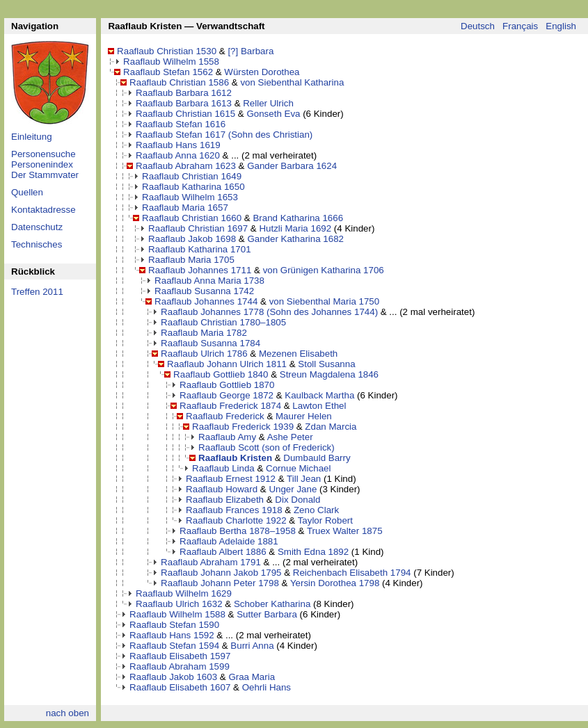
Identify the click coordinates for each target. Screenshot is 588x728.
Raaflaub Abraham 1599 (180, 666)
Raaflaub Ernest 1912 (231, 479)
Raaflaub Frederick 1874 (230, 406)
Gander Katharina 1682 (295, 239)
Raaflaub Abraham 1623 (186, 166)
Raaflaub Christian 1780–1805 (223, 322)
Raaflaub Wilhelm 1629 (184, 593)
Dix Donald (297, 500)
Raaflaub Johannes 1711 (200, 270)
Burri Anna (252, 646)
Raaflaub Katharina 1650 (193, 187)
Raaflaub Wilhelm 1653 (190, 197)
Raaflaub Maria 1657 (185, 208)
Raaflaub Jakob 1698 (192, 239)
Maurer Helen (304, 416)
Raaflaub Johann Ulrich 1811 (227, 364)
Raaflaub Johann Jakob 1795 (221, 573)
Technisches (37, 244)
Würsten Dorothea (262, 72)
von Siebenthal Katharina (292, 82)
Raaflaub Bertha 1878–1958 (238, 531)
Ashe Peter (290, 437)
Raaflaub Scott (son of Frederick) (267, 447)
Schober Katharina (272, 604)
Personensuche (43, 154)
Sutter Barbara (267, 614)
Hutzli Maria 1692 (295, 228)
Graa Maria (252, 677)
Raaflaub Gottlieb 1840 (221, 374)
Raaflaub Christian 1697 (198, 228)
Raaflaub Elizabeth (225, 500)
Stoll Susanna (326, 364)
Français (520, 26)
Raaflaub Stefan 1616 (181, 124)
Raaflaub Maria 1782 (204, 333)
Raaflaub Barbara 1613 (184, 103)
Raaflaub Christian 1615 (185, 114)
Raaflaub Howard (222, 489)
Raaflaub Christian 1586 (179, 82)
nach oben (67, 713)
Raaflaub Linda (223, 468)
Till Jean (304, 479)
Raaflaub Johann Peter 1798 (220, 583)
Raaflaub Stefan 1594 (174, 646)
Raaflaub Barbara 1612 (184, 93)
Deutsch (478, 26)
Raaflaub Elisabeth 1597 (180, 656)
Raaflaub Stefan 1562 (168, 72)
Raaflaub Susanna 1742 (204, 291)
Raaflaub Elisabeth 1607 (180, 687)
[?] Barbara (251, 51)
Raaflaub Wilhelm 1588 (177, 614)
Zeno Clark (316, 510)
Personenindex (42, 164)
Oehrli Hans (267, 687)
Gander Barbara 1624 (292, 166)
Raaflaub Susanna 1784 (210, 343)
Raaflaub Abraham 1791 (211, 562)
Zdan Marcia (331, 427)
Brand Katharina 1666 (298, 218)
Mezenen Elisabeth (298, 354)
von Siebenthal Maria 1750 (325, 301)
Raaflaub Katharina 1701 (199, 249)
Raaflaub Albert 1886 (223, 552)
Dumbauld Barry (317, 458)
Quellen (27, 192)
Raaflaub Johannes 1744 (206, 301)
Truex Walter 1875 (345, 531)
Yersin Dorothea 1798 (335, 583)
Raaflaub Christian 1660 (192, 218)
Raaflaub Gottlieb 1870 (227, 385)
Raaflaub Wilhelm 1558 (171, 62)
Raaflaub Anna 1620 (178, 155)
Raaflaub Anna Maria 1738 (209, 281)
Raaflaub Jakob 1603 (173, 677)
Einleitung (32, 137)
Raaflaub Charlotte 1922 (236, 520)
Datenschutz (37, 227)
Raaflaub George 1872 (227, 395)
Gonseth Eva (273, 114)
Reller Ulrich (268, 103)
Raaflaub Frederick (225, 416)
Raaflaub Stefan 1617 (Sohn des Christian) (224, 135)
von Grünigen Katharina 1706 (324, 270)
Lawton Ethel (319, 406)
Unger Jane (293, 489)
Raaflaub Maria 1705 (191, 260)
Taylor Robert (325, 520)
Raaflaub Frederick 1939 (243, 427)
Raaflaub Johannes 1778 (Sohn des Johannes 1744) (269, 312)
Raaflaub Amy (227, 437)
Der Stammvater (45, 175)
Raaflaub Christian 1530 (167, 51)
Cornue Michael (298, 468)
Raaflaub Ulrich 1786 (204, 354)
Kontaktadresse (43, 210)
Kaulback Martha (319, 395)
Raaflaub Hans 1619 (178, 145)
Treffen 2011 (37, 292)
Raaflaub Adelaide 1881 (229, 541)
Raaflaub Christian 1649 (192, 176)
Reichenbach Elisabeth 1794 (352, 573)
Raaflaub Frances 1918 (234, 510)
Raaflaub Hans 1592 (172, 635)
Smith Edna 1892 (313, 552)
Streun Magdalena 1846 (329, 374)
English (561, 26)
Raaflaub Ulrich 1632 (179, 604)
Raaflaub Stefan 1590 (174, 625)
